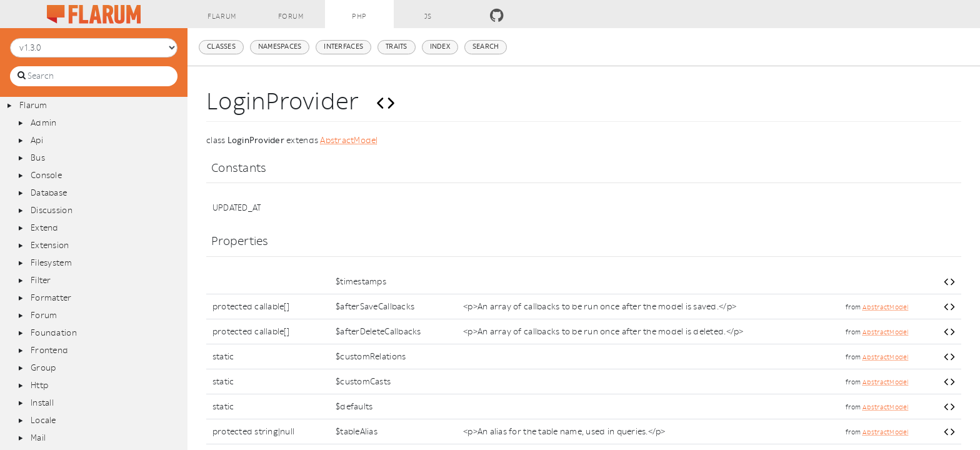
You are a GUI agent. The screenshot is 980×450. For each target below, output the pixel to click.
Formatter (51, 298)
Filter (41, 280)
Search (486, 47)
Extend (45, 228)
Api (37, 140)
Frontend (49, 350)
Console (46, 175)
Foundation (54, 333)
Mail (38, 438)
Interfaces (343, 47)
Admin (43, 123)
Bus (38, 158)
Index (440, 47)
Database (49, 193)
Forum (44, 315)
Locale (43, 420)
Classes (221, 47)
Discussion (52, 210)
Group (43, 368)
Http (39, 385)
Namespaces (280, 47)
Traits (397, 47)
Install (42, 403)
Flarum (33, 105)
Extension (50, 245)
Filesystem (51, 263)
